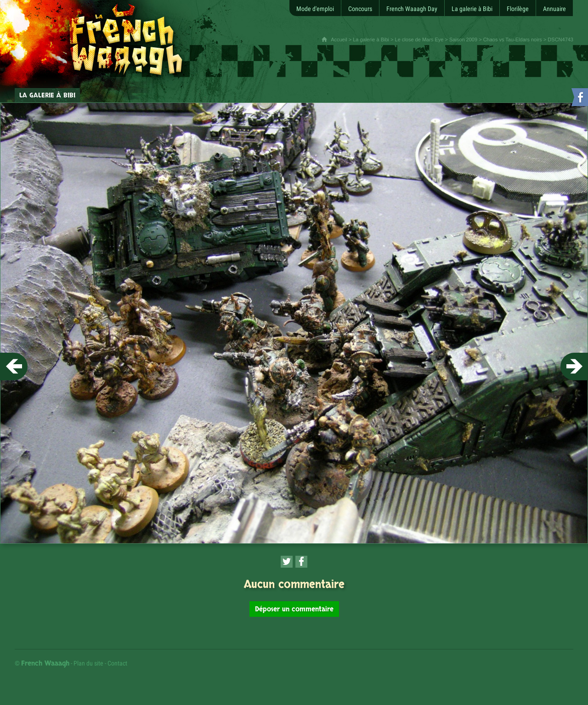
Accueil (339, 39)
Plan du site (88, 663)
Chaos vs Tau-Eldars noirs (513, 39)
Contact (117, 663)
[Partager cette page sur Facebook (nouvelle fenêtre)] (301, 562)
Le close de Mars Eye (419, 39)
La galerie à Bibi (371, 39)
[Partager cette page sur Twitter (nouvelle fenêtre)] (287, 562)
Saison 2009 (463, 39)
